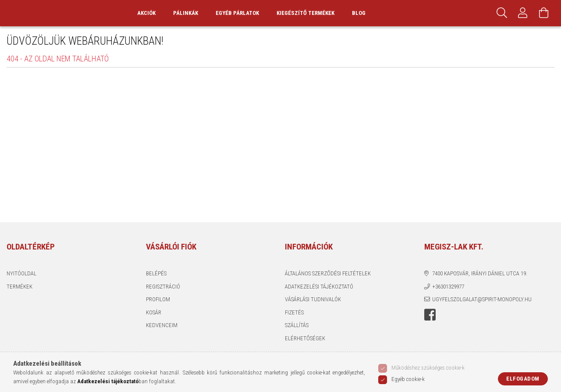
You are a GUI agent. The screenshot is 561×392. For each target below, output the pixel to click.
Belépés (156, 290)
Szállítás (297, 342)
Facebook (430, 331)
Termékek (20, 303)
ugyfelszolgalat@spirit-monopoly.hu (482, 316)
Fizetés (294, 329)
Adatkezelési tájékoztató (319, 303)
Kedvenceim (162, 342)
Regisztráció (163, 303)
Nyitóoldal (21, 290)
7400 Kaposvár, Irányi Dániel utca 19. (480, 290)
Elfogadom (523, 379)
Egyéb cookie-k (408, 379)
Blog (378, 21)
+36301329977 (448, 303)
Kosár (154, 329)
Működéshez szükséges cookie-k (428, 368)
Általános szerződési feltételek (328, 290)
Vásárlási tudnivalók (313, 316)
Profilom (158, 316)
